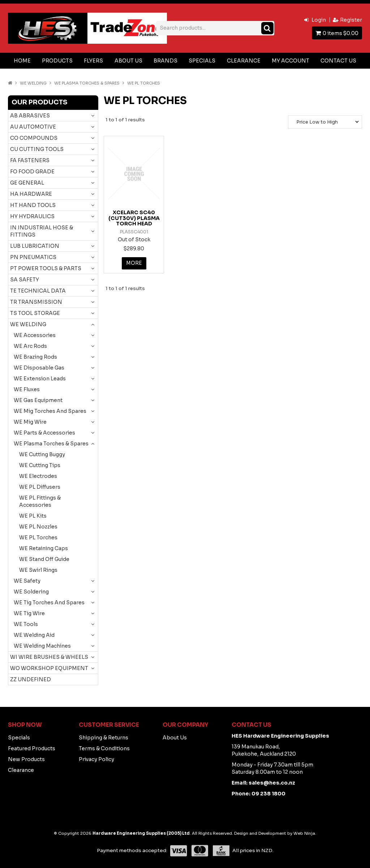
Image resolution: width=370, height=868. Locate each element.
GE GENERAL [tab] (27, 183)
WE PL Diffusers (40, 487)
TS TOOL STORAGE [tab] (35, 313)
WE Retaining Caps (44, 548)
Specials (202, 61)
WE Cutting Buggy (42, 454)
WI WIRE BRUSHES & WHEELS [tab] (49, 657)
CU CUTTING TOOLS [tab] (37, 149)
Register (351, 20)
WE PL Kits (33, 516)
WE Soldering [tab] (31, 592)
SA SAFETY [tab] (25, 280)
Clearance (244, 61)
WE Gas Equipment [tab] (38, 400)
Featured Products (32, 748)
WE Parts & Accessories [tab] (44, 433)
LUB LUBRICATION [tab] (35, 246)
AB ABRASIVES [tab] (30, 116)
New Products (26, 759)
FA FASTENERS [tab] (30, 160)
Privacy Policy (96, 759)
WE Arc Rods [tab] (30, 346)
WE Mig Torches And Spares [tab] (50, 411)
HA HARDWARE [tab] (31, 194)
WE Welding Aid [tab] (34, 635)
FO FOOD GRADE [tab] (32, 172)
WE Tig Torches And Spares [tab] (49, 603)
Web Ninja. (305, 833)
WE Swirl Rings (38, 570)
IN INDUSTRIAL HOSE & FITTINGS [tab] (42, 231)
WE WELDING (33, 83)
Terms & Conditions (104, 748)
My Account (291, 61)
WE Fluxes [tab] (27, 389)
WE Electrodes (38, 476)
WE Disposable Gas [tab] (39, 368)
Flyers (93, 61)
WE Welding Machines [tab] (42, 646)
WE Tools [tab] (26, 624)
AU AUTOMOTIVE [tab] (33, 127)
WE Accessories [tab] (35, 335)
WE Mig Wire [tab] (30, 422)
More (134, 263)
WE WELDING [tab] (28, 324)
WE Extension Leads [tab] (40, 379)
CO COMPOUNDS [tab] (34, 138)
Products (57, 61)
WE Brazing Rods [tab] (35, 357)
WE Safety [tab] (27, 581)
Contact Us (338, 61)
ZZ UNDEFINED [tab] (31, 679)
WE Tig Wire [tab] (29, 613)
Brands (165, 61)
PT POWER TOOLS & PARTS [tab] (46, 268)
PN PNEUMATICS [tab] (33, 257)
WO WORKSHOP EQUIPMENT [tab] (49, 668)
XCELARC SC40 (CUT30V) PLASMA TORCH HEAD (134, 218)
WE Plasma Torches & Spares (87, 83)
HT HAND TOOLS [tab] (33, 205)
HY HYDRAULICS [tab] (32, 216)
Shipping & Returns (104, 738)
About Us (128, 61)
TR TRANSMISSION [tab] (36, 302)
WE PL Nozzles (38, 527)
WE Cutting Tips (40, 465)
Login (319, 20)
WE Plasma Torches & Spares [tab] (51, 444)
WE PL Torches (38, 537)
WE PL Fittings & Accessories (40, 501)
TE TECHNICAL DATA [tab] (38, 291)
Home (22, 61)
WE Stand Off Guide (44, 559)
